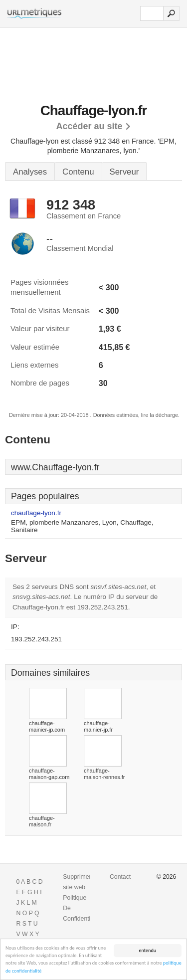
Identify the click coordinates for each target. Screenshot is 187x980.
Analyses (30, 172)
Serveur (124, 172)
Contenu (78, 172)
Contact (120, 877)
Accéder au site (89, 126)
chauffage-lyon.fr (36, 513)
